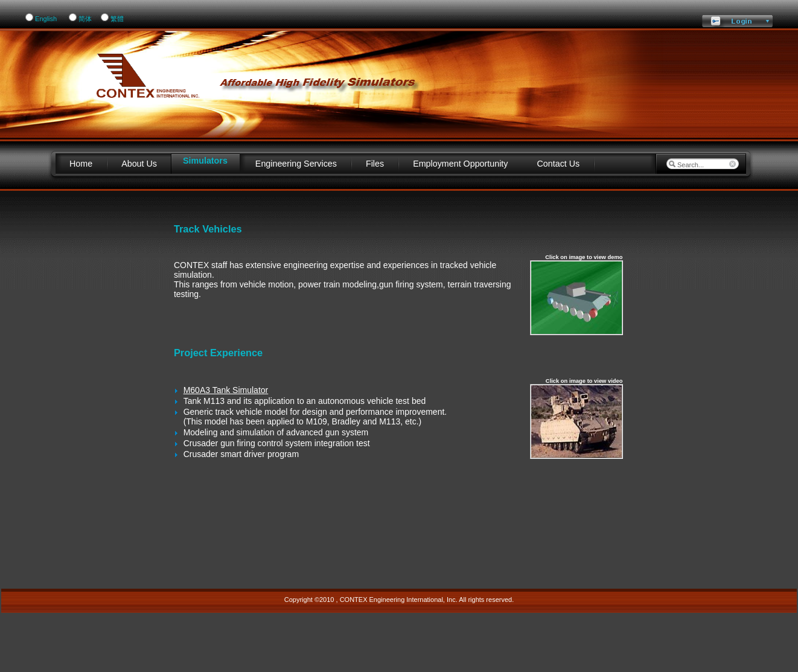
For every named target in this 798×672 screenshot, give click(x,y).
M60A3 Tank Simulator (226, 390)
